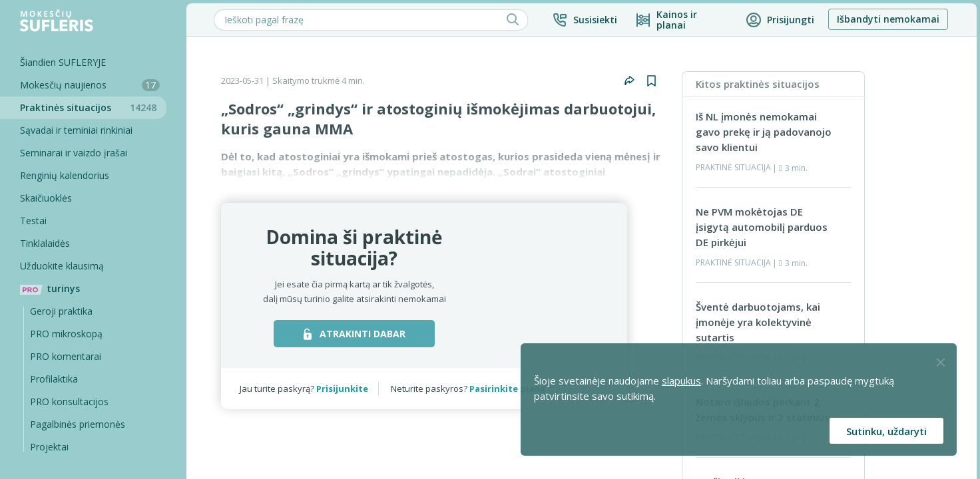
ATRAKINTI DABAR (355, 334)
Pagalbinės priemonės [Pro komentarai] (78, 424)
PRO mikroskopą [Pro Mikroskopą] (66, 334)
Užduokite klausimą (62, 266)
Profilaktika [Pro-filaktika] (54, 379)
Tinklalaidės (45, 243)
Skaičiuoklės (46, 198)
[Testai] (83, 221)
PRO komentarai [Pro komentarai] (66, 356)
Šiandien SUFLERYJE (63, 62)
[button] (585, 20)
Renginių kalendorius (65, 175)
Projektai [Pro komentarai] (49, 447)
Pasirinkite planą (507, 389)
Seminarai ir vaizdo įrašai (74, 153)
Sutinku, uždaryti (886, 431)
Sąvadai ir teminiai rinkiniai (76, 130)
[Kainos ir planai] (681, 20)
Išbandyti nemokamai (888, 19)
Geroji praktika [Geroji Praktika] (61, 311)
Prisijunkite (342, 389)
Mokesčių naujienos (90, 85)
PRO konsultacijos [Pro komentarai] (69, 401)
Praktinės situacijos (93, 107)
